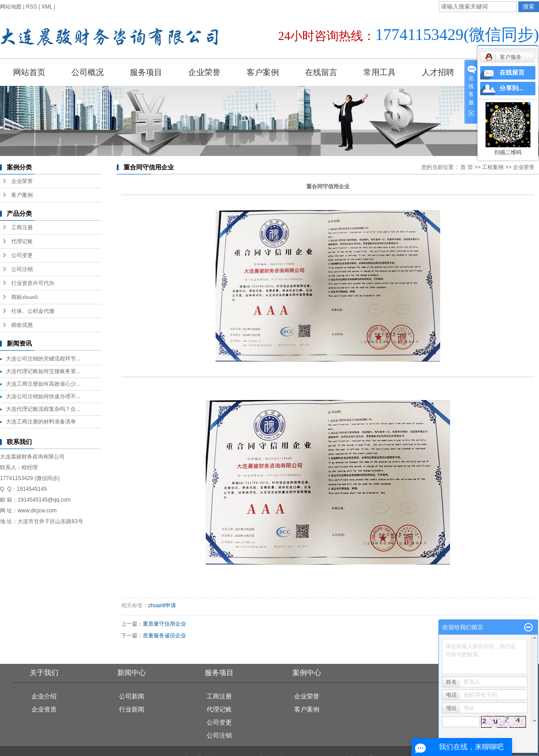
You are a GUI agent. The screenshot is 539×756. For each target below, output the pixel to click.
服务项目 (146, 72)
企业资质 (44, 709)
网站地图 (11, 7)
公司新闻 (132, 696)
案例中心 (307, 673)
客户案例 (263, 72)
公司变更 (22, 255)
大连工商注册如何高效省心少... (43, 384)
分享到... (511, 88)
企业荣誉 (204, 72)
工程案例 (493, 167)
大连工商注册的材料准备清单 (41, 422)
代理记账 (22, 241)
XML (47, 7)
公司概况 (88, 72)
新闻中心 (132, 673)
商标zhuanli (24, 297)
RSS (32, 7)
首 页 (466, 167)
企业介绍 (44, 696)
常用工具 (380, 72)
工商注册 (22, 227)
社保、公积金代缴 (33, 311)
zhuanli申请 (162, 605)
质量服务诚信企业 (164, 636)
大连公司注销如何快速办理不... (43, 396)
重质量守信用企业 (164, 624)
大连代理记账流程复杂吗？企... (43, 409)
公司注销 (22, 269)
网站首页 (29, 72)
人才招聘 (438, 72)
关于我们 (44, 673)
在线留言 (321, 72)
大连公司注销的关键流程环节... (43, 359)
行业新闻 (132, 709)
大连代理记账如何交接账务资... (43, 371)
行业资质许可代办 (33, 283)
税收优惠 (22, 325)
